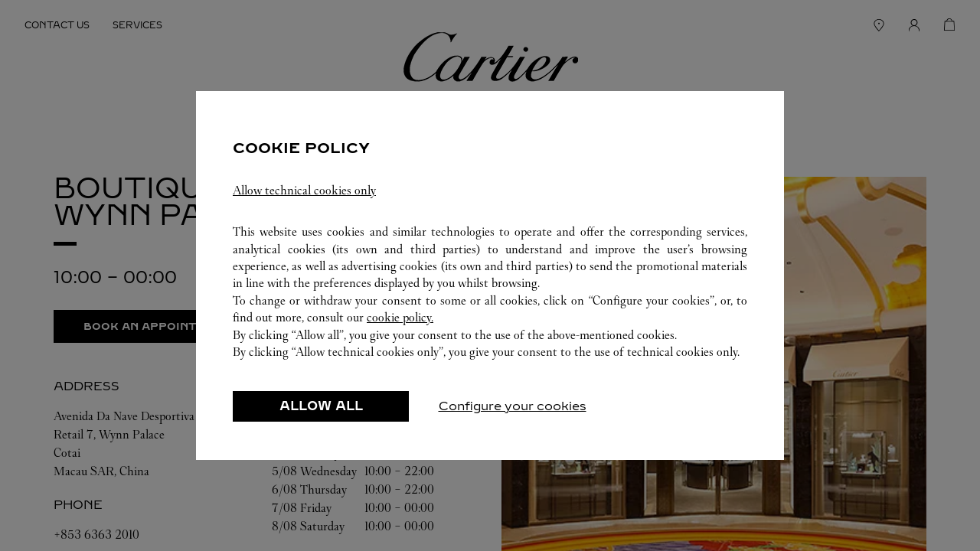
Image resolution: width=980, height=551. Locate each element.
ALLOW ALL (321, 406)
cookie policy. (400, 317)
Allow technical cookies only (304, 190)
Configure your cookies (513, 406)
